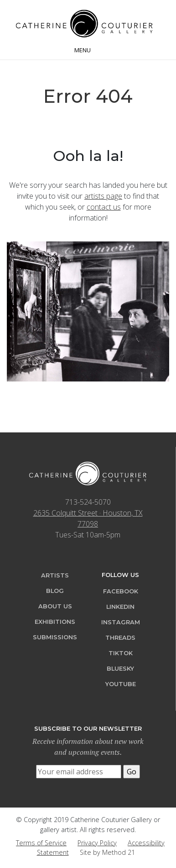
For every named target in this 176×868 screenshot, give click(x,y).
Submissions (55, 637)
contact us (104, 207)
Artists (55, 575)
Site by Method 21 (107, 852)
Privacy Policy (97, 843)
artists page (103, 196)
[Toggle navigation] (88, 49)
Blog (55, 591)
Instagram (121, 622)
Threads (120, 638)
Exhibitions (55, 622)
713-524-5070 (88, 502)
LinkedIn (120, 607)
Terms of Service (41, 843)
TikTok (121, 653)
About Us (55, 606)
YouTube (121, 684)
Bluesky (120, 669)
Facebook (121, 591)
